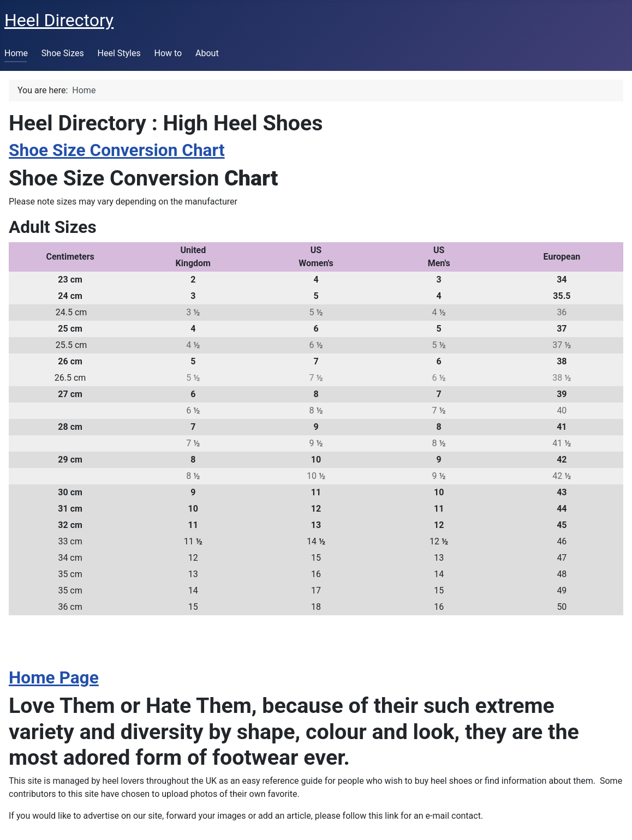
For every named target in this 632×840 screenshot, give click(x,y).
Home (16, 53)
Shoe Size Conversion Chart (117, 150)
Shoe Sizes (63, 53)
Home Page (54, 678)
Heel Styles (119, 53)
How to (168, 53)
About (207, 53)
